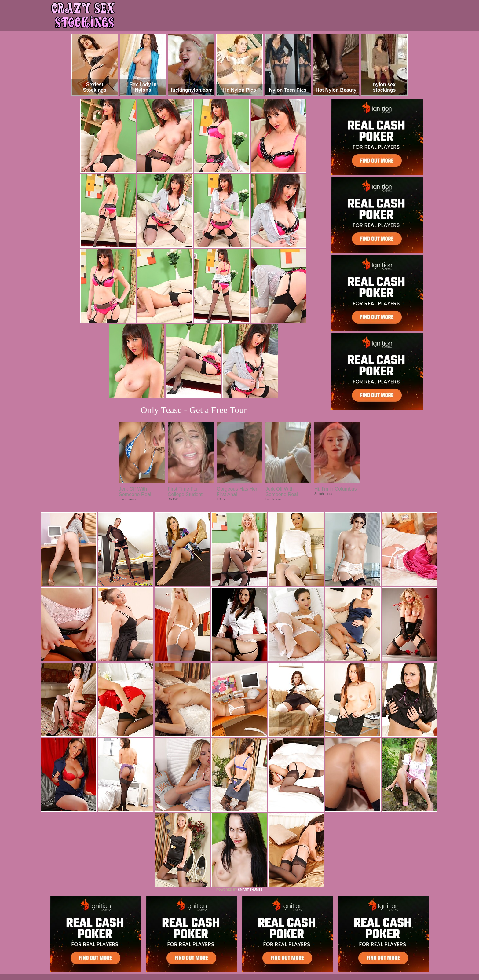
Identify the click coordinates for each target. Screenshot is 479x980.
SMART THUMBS (250, 890)
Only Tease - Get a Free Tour (194, 410)
